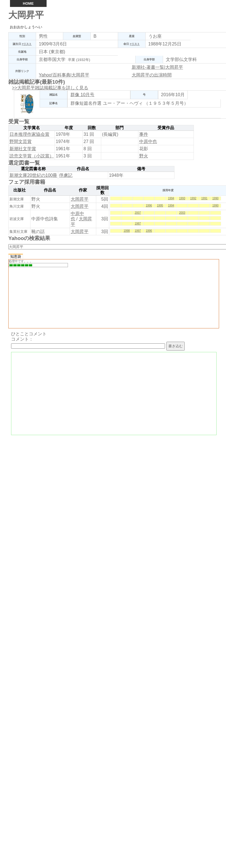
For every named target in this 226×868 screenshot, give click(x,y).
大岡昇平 (80, 199)
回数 (92, 128)
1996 (149, 205)
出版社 (20, 190)
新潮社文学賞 (23, 149)
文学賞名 (32, 128)
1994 (171, 198)
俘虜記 (66, 175)
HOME (28, 3)
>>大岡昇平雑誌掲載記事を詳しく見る (50, 88)
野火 (144, 156)
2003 (182, 213)
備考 (141, 169)
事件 (144, 134)
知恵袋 (16, 256)
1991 (204, 198)
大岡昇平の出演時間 (152, 75)
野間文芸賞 (21, 141)
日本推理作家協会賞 (29, 134)
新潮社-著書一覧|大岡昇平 (157, 67)
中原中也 (148, 141)
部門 (120, 128)
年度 (69, 128)
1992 (193, 198)
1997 (138, 231)
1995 (160, 205)
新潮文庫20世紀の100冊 (33, 175)
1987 (138, 224)
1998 (127, 231)
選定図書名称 (33, 169)
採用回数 (102, 190)
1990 (215, 198)
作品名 (83, 169)
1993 (182, 198)
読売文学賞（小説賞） (32, 156)
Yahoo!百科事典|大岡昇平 (64, 75)
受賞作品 (166, 128)
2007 (138, 213)
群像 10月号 (82, 95)
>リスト (27, 44)
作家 (83, 190)
